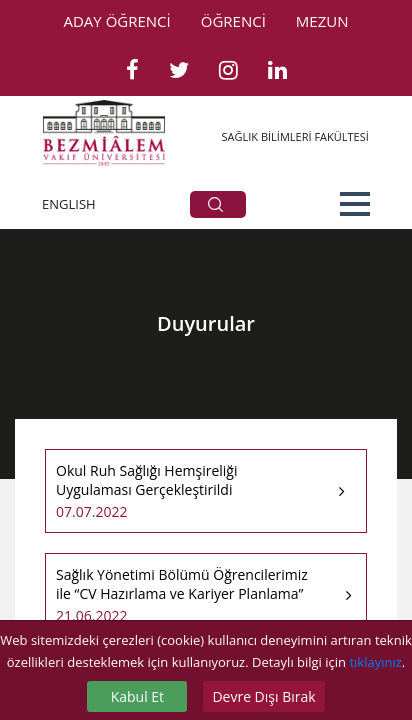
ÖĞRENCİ (233, 21)
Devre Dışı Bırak (263, 696)
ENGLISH (69, 204)
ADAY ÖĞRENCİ (117, 21)
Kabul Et (137, 696)
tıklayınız (375, 662)
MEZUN (322, 21)
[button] (355, 204)
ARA (215, 204)
